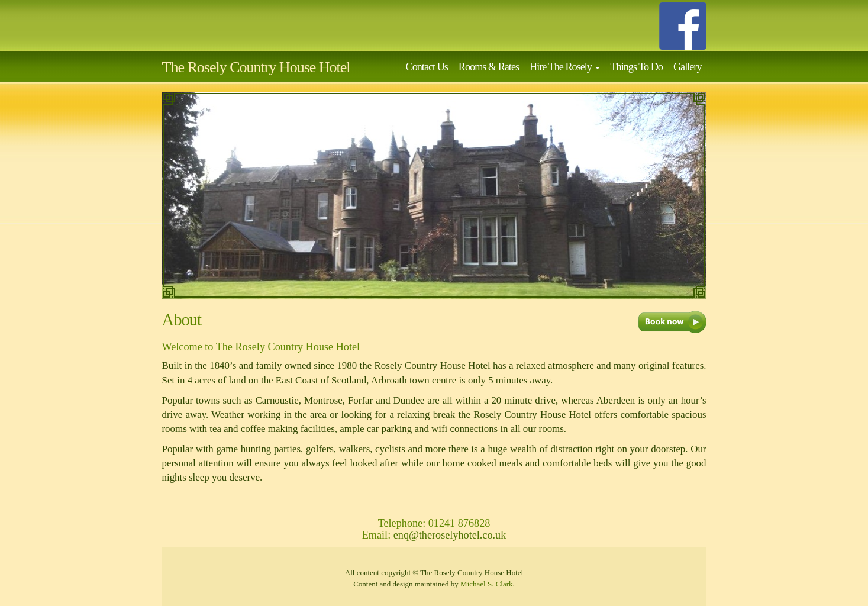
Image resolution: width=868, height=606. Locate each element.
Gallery (688, 67)
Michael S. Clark (486, 584)
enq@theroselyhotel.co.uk (450, 535)
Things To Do (637, 67)
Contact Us (427, 67)
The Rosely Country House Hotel (256, 67)
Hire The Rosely (564, 67)
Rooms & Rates (489, 67)
